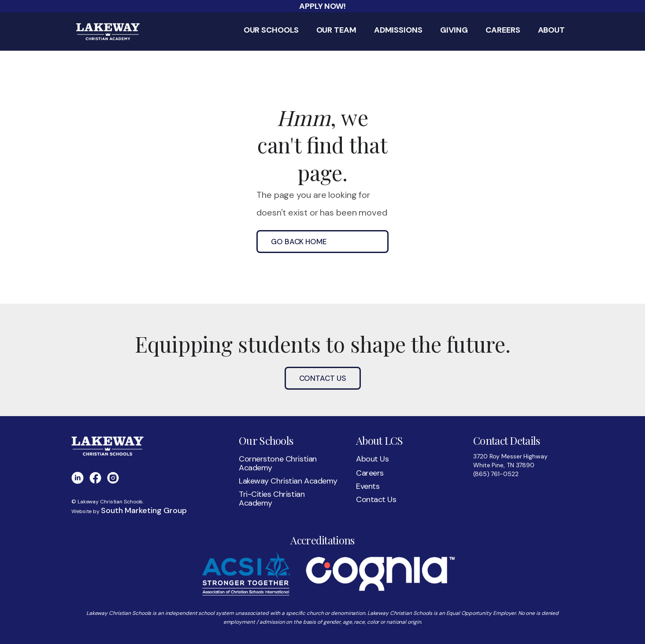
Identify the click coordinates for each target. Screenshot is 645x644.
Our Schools (271, 30)
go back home (299, 242)
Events (368, 486)
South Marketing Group (144, 510)
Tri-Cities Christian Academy (272, 499)
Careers (503, 30)
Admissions (398, 30)
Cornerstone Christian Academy (278, 463)
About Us (373, 459)
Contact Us (323, 378)
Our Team (336, 30)
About (552, 30)
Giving (454, 30)
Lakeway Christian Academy (288, 481)
